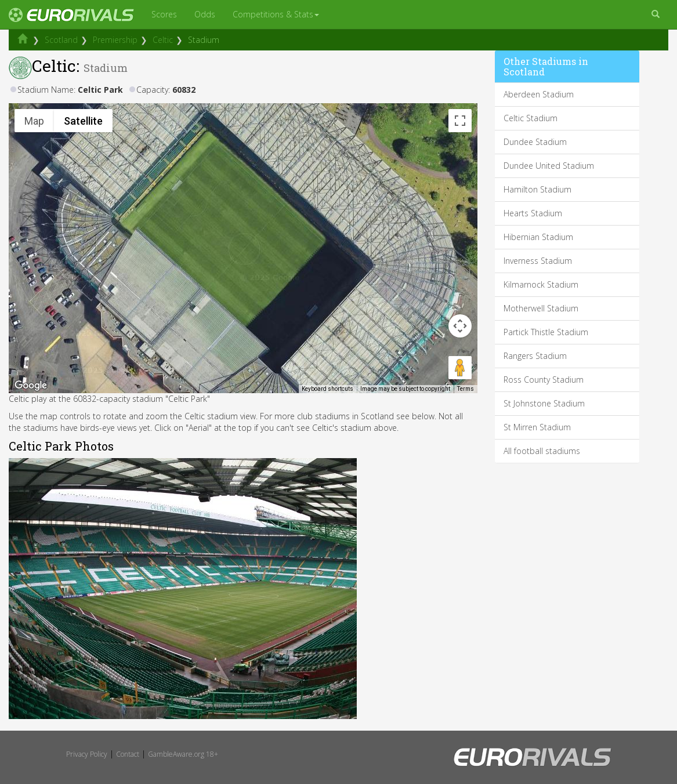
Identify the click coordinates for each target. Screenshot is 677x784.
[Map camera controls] (460, 326)
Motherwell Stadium (541, 308)
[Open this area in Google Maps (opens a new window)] (31, 386)
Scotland (61, 40)
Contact (128, 754)
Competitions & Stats (276, 14)
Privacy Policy (87, 754)
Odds (205, 14)
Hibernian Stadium (538, 237)
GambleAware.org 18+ (183, 754)
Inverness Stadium (538, 261)
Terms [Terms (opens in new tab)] (466, 389)
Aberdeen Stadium (539, 94)
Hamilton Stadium (537, 189)
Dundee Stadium (535, 142)
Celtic (163, 40)
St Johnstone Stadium (544, 403)
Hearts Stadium (533, 213)
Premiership (115, 40)
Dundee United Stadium (549, 166)
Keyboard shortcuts (327, 389)
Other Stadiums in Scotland (546, 66)
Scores (164, 14)
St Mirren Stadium (537, 427)
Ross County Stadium (544, 380)
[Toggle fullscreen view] (460, 121)
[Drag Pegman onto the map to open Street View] (460, 368)
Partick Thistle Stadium (546, 332)
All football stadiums (542, 451)
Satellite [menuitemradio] (83, 121)
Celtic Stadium (531, 118)
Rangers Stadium (535, 356)
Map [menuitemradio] (34, 121)
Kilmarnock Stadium (541, 284)
